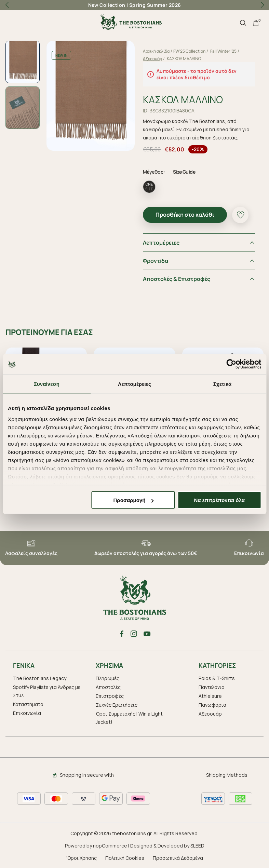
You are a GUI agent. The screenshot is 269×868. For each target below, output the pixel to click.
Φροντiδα (158, 260)
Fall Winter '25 (225, 51)
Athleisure (210, 695)
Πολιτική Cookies (125, 857)
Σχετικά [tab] (222, 384)
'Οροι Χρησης (82, 857)
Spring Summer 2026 (155, 5)
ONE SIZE (151, 186)
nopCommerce (110, 845)
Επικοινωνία (27, 712)
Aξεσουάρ (210, 713)
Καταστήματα (28, 703)
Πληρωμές (107, 677)
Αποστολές (108, 686)
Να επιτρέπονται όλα (219, 500)
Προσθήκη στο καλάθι (187, 214)
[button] (262, 5)
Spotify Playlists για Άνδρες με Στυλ (47, 690)
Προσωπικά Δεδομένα (178, 857)
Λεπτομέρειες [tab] (134, 384)
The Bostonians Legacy (40, 677)
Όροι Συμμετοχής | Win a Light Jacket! (129, 717)
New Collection (107, 5)
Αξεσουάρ (154, 59)
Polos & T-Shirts (217, 677)
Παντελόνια (212, 686)
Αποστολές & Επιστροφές (179, 278)
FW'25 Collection (191, 51)
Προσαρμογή (134, 500)
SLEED (197, 845)
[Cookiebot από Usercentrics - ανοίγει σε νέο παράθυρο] (231, 364)
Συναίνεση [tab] (47, 384)
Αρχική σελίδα (158, 51)
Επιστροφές (110, 695)
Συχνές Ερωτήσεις (117, 704)
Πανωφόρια (212, 704)
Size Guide (186, 171)
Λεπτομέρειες (163, 242)
